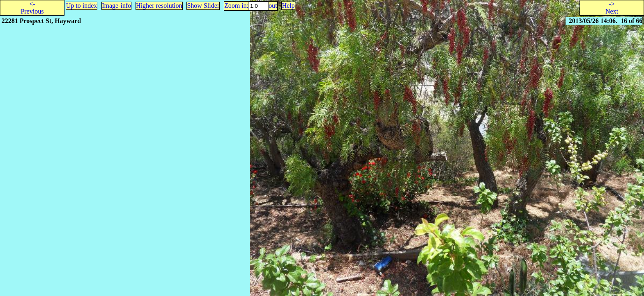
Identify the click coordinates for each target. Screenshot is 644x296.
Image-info (116, 6)
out (273, 6)
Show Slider (203, 6)
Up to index (82, 6)
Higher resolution (159, 6)
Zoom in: (236, 6)
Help (288, 6)
